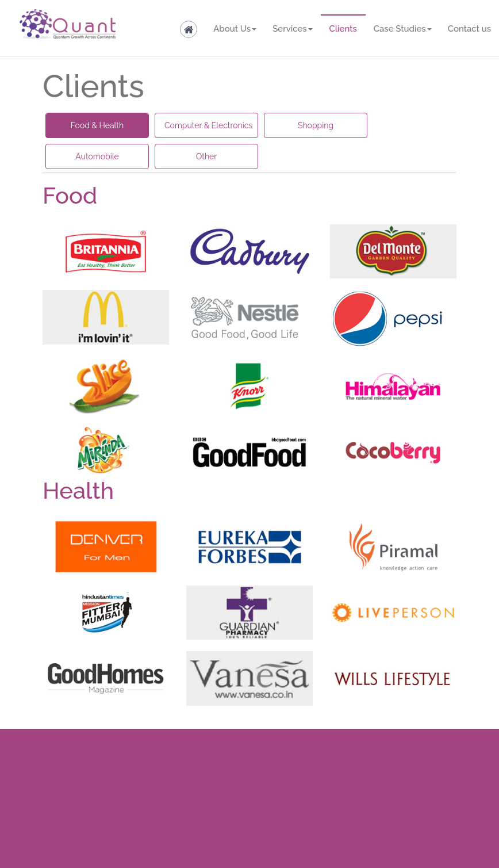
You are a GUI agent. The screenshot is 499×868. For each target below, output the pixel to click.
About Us (235, 29)
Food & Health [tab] (97, 125)
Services (292, 29)
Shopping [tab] (316, 125)
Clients (343, 29)
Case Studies (403, 29)
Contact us (469, 29)
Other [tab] (207, 156)
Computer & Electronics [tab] (208, 125)
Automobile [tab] (97, 156)
